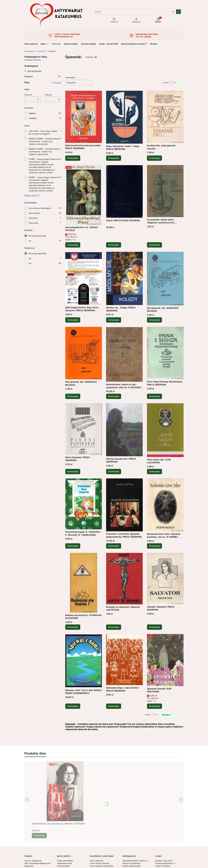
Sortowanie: (70, 77)
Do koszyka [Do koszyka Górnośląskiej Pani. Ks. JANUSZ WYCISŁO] (73, 245)
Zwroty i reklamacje (33, 861)
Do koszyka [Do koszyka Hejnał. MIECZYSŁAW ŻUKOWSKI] (114, 245)
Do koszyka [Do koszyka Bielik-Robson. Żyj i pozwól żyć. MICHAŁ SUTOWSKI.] (39, 836)
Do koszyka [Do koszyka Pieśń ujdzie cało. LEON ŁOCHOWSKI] (154, 471)
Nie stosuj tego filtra (37, 236)
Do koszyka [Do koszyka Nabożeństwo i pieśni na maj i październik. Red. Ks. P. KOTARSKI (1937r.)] (114, 396)
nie (30, 241)
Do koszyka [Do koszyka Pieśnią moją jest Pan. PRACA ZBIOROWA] (114, 471)
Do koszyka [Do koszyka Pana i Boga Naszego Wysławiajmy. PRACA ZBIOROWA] (154, 396)
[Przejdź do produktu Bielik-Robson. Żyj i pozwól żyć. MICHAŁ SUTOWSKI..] (65, 791)
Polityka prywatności (131, 863)
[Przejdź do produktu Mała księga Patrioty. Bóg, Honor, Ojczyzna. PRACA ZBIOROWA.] (84, 278)
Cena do (48, 95)
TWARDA (33, 118)
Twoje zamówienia (65, 861)
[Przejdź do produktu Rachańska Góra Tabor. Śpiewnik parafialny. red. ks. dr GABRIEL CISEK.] (165, 505)
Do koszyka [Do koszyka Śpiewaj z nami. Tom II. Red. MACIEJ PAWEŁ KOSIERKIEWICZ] (73, 706)
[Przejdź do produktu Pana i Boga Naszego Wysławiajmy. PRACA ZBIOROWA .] (165, 353)
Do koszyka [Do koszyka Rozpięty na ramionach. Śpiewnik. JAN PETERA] (114, 627)
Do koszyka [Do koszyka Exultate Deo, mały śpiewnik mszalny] (154, 158)
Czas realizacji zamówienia (101, 866)
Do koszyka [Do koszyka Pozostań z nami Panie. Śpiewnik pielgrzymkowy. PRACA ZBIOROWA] (114, 546)
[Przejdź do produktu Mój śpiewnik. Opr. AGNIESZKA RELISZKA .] (84, 353)
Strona (166, 83)
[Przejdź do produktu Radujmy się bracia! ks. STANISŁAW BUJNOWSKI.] (84, 583)
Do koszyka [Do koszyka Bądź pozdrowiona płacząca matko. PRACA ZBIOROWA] (73, 158)
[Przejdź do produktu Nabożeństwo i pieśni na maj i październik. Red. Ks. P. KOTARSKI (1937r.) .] (124, 354)
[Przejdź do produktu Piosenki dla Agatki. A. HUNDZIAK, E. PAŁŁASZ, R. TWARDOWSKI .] (84, 504)
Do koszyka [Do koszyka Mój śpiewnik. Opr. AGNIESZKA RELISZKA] (154, 320)
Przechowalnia (63, 866)
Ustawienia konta (64, 863)
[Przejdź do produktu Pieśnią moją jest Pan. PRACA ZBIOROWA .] (124, 430)
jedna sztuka (34, 213)
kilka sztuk (33, 223)
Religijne (42, 76)
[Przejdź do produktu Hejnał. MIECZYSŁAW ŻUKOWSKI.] (124, 191)
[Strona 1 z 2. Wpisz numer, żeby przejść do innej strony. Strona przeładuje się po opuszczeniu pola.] (171, 83)
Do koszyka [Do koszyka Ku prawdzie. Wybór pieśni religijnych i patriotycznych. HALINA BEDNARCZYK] (154, 245)
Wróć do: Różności (33, 71)
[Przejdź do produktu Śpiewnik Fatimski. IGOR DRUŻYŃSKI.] (165, 660)
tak (30, 258)
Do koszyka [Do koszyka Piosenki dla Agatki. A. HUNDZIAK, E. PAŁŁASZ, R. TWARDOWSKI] (73, 546)
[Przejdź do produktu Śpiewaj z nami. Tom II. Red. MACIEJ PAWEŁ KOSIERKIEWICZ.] (84, 661)
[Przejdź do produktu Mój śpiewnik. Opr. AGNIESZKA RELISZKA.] (165, 279)
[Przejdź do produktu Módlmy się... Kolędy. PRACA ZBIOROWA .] (124, 278)
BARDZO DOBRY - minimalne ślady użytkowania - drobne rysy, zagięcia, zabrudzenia (44, 141)
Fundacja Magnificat (164, 863)
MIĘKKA (32, 113)
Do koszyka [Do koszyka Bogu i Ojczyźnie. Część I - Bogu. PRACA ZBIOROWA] (114, 158)
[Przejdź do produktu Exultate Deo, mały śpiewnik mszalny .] (165, 117)
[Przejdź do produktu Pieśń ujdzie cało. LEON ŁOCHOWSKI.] (165, 430)
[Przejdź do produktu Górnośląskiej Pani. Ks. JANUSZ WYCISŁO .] (84, 195)
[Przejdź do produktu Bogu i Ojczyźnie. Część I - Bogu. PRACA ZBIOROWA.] (124, 117)
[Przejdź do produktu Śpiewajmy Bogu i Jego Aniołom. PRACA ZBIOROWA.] (124, 660)
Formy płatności (97, 861)
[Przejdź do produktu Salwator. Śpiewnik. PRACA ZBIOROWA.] (165, 579)
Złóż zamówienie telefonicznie (37, 863)
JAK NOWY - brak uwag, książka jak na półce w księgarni (43, 132)
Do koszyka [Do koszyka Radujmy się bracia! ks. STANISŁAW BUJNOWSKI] (73, 627)
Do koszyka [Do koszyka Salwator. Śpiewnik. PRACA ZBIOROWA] (154, 627)
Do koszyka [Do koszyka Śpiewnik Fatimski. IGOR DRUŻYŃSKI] (154, 706)
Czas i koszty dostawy (100, 863)
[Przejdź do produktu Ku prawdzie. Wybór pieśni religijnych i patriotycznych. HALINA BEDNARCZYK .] (165, 191)
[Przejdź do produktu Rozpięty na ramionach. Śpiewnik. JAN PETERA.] (124, 579)
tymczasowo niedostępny (40, 208)
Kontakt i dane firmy (164, 861)
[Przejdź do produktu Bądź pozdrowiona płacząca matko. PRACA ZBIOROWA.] (84, 117)
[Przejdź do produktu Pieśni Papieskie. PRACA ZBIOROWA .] (84, 429)
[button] (178, 12)
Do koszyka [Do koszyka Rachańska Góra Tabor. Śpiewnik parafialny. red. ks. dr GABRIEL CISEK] (154, 546)
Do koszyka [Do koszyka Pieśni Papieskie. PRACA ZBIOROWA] (73, 471)
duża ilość (33, 218)
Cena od (28, 95)
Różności (42, 51)
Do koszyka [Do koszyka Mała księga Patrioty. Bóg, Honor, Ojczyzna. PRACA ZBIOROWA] (73, 320)
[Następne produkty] (168, 715)
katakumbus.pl (30, 51)
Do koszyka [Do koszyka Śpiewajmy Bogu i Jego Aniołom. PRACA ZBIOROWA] (114, 706)
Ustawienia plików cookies (134, 861)
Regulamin (29, 866)
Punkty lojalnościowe (131, 866)
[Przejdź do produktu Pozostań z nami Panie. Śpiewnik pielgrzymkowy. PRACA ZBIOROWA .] (124, 505)
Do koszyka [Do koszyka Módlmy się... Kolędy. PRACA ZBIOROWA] (114, 320)
